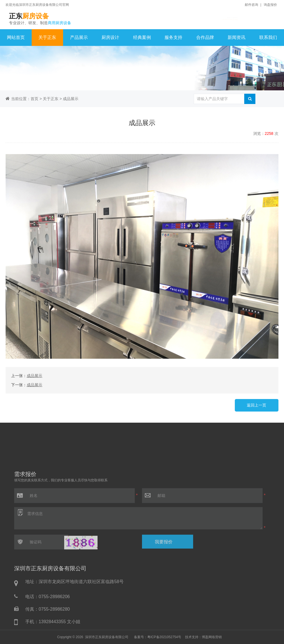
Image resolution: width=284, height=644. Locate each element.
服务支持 (173, 37)
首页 (34, 99)
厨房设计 (110, 37)
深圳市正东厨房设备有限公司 (107, 637)
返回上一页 (256, 405)
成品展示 (71, 99)
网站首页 (16, 37)
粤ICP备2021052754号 (164, 637)
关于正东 (47, 37)
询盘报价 (270, 5)
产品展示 (79, 37)
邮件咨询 (251, 5)
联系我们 (268, 37)
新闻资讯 (236, 37)
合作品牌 (205, 37)
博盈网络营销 (212, 637)
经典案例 (142, 37)
